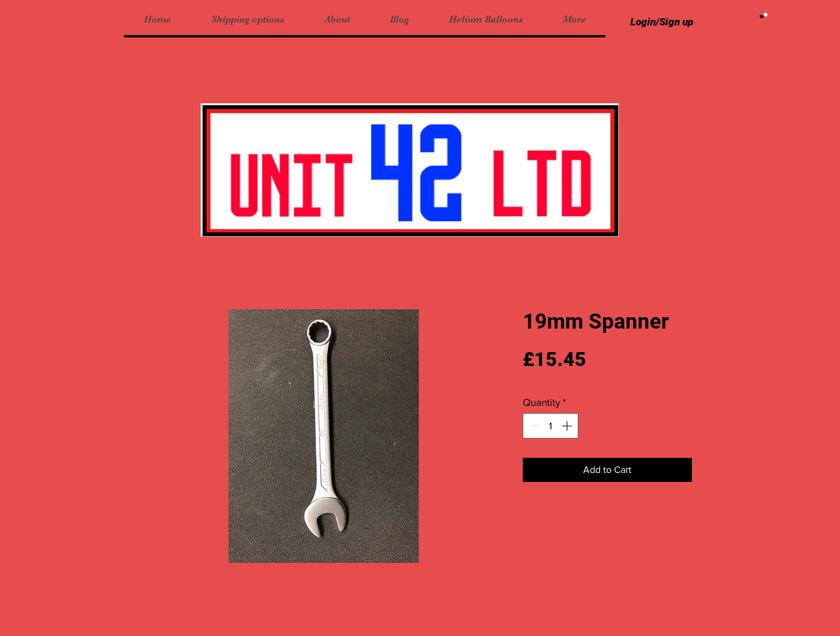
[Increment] (568, 426)
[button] (764, 15)
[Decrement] (534, 426)
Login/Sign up (662, 22)
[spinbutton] (551, 426)
